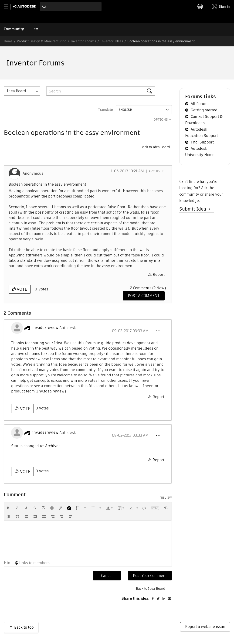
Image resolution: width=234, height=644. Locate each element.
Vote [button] (21, 289)
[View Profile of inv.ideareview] (45, 328)
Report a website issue (205, 627)
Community (14, 29)
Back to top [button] (24, 627)
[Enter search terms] (71, 7)
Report (159, 274)
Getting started (204, 110)
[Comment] (144, 296)
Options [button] (161, 119)
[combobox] (71, 7)
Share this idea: (136, 598)
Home (8, 41)
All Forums (200, 104)
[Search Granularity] (22, 91)
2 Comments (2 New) (148, 288)
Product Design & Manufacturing (42, 41)
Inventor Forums (83, 41)
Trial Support (202, 142)
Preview (166, 498)
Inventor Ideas (112, 41)
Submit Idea (194, 209)
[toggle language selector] (200, 7)
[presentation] (8, 508)
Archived (157, 171)
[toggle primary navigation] (9, 7)
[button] (158, 331)
